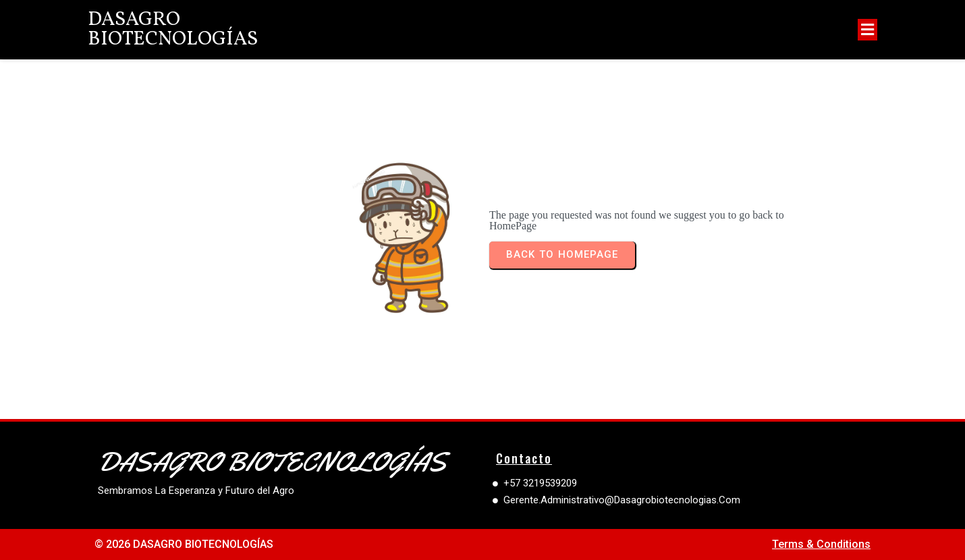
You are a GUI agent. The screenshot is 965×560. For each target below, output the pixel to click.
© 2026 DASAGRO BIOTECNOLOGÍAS (184, 544)
